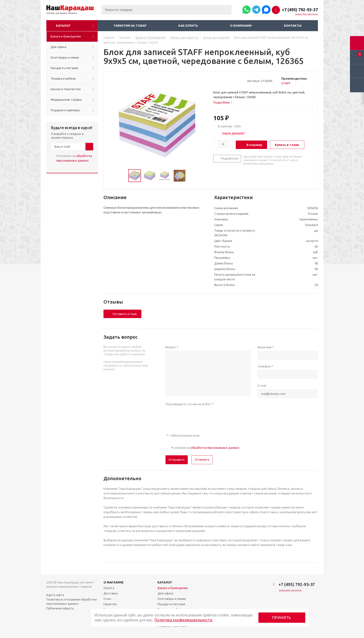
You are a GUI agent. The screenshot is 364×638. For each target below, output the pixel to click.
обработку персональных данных (215, 448)
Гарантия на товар (130, 26)
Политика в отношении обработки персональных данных (72, 601)
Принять (282, 618)
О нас (107, 599)
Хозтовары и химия (172, 599)
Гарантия (110, 604)
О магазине (114, 582)
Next (191, 176)
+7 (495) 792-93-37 (300, 10)
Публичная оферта (60, 608)
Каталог (63, 26)
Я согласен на (74, 158)
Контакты (293, 26)
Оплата (109, 588)
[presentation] (201, 417)
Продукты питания (171, 604)
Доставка (111, 593)
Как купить (188, 26)
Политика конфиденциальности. (184, 620)
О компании (241, 26)
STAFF (286, 83)
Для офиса (165, 593)
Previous (123, 176)
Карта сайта (55, 595)
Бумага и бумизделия (173, 588)
